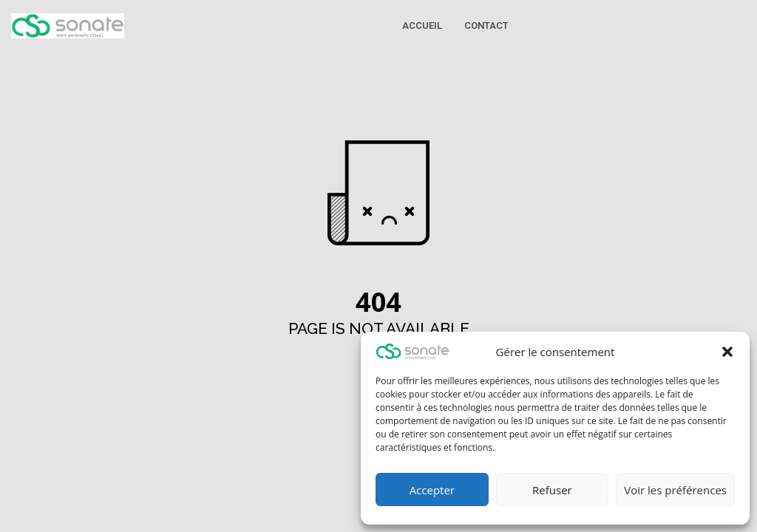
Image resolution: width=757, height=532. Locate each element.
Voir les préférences (675, 490)
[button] (727, 352)
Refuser (552, 490)
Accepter (432, 490)
